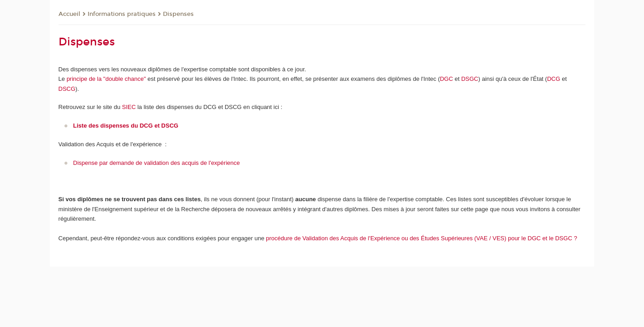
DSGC (470, 79)
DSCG (67, 89)
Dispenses (178, 14)
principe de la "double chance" (107, 79)
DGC (446, 79)
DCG (553, 79)
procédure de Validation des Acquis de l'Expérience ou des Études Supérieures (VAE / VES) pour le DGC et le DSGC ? (422, 238)
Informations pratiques (122, 14)
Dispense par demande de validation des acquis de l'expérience (156, 163)
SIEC (129, 107)
